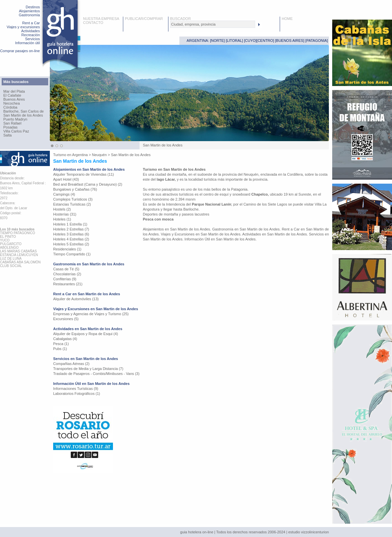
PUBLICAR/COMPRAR (144, 19)
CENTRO (265, 41)
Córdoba (10, 107)
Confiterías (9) (65, 279)
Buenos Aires (14, 99)
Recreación (31, 35)
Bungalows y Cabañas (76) (75, 189)
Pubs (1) (60, 349)
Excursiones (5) (66, 319)
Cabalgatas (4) (65, 339)
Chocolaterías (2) (67, 274)
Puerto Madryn (15, 119)
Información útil (27, 43)
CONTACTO (93, 23)
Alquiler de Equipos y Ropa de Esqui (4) (86, 334)
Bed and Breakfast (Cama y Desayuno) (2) (88, 184)
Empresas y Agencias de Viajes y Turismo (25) (91, 314)
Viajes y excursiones (23, 27)
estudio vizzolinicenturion (309, 532)
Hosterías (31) (65, 214)
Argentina (80, 155)
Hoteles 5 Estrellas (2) (71, 244)
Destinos (33, 7)
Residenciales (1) (67, 249)
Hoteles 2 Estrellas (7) (71, 229)
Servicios (32, 39)
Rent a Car (31, 23)
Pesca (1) (61, 344)
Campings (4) (64, 194)
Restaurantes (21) (68, 284)
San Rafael (12, 123)
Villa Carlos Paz (16, 131)
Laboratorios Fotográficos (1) (77, 394)
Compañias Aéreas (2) (71, 364)
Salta (7, 135)
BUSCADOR (180, 19)
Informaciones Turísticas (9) (76, 389)
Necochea (12, 103)
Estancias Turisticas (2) (72, 204)
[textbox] (213, 24)
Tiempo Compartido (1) (72, 254)
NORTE (217, 41)
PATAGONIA (317, 41)
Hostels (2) (62, 209)
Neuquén (99, 155)
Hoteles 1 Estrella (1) (70, 224)
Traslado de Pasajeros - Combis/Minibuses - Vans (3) (96, 374)
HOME (287, 19)
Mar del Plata (14, 91)
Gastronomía (29, 15)
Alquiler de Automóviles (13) (76, 299)
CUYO (250, 41)
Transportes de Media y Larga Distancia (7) (88, 369)
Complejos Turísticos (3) (73, 199)
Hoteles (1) (62, 219)
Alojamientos (29, 11)
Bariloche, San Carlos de (24, 111)
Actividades (31, 31)
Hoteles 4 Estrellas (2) (71, 239)
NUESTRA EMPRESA (101, 19)
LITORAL (235, 41)
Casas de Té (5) (66, 269)
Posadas (10, 127)
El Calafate (12, 95)
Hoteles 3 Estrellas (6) (71, 234)
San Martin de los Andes (23, 115)
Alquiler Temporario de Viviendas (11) (84, 174)
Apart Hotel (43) (66, 179)
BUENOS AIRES (290, 41)
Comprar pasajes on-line (20, 51)
